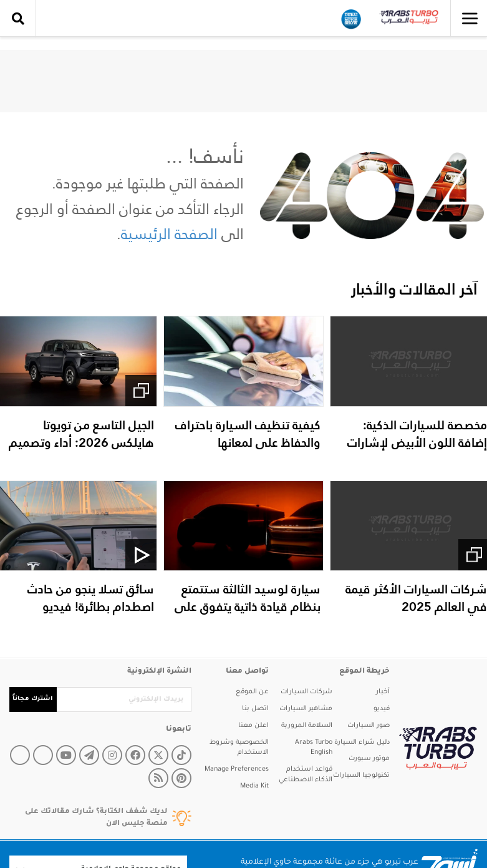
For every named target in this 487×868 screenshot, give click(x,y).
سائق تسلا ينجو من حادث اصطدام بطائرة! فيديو (91, 598)
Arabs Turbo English (314, 748)
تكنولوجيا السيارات (361, 776)
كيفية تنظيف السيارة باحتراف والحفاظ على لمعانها (248, 434)
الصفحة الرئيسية (169, 234)
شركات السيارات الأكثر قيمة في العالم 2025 (416, 598)
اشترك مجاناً (33, 699)
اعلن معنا (253, 726)
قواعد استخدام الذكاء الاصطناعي (306, 775)
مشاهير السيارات (306, 709)
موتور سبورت (369, 759)
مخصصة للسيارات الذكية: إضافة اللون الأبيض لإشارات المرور (417, 442)
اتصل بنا (255, 709)
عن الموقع (252, 692)
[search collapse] (18, 19)
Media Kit (254, 786)
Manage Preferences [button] (237, 769)
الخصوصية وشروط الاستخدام (239, 748)
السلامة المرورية (307, 726)
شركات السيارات (306, 692)
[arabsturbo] (434, 748)
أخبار (383, 692)
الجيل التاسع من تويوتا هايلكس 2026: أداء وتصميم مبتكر (81, 442)
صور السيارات (369, 726)
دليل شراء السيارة (362, 743)
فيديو (382, 709)
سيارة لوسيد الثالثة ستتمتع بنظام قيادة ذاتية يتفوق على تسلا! (248, 607)
